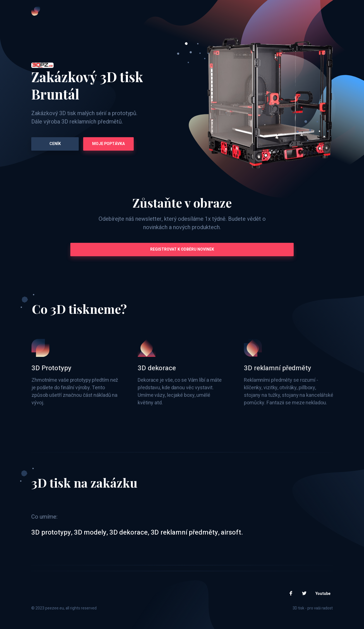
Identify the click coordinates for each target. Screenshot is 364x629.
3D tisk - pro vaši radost (313, 608)
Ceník (55, 144)
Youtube (323, 594)
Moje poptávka (108, 144)
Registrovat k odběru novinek (182, 249)
